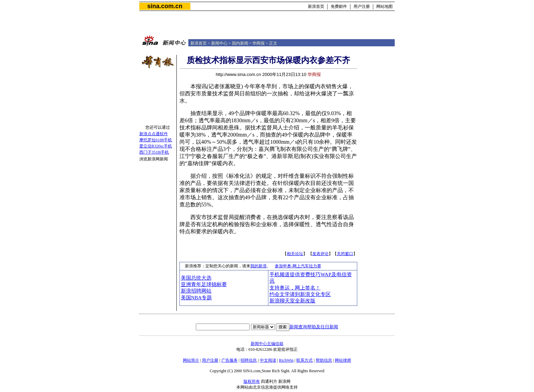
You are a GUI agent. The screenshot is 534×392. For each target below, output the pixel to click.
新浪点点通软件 (154, 134)
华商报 (258, 43)
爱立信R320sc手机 (156, 146)
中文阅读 (268, 360)
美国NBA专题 (196, 298)
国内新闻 (240, 43)
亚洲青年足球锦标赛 (204, 284)
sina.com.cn (165, 6)
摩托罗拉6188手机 (156, 140)
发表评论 (320, 254)
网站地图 (384, 6)
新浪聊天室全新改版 (292, 301)
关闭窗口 (345, 254)
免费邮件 (339, 6)
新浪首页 (316, 6)
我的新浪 (258, 266)
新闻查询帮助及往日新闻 (314, 327)
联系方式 (304, 360)
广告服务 (230, 360)
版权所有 (252, 381)
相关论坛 (295, 254)
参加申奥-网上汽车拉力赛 (298, 266)
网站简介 (191, 360)
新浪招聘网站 (196, 291)
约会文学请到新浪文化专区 (300, 294)
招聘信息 (249, 360)
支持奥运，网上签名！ (295, 288)
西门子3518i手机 (154, 152)
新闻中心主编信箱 (267, 344)
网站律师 (343, 360)
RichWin (286, 360)
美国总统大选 (196, 278)
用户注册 (362, 6)
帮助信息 (324, 360)
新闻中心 (219, 43)
